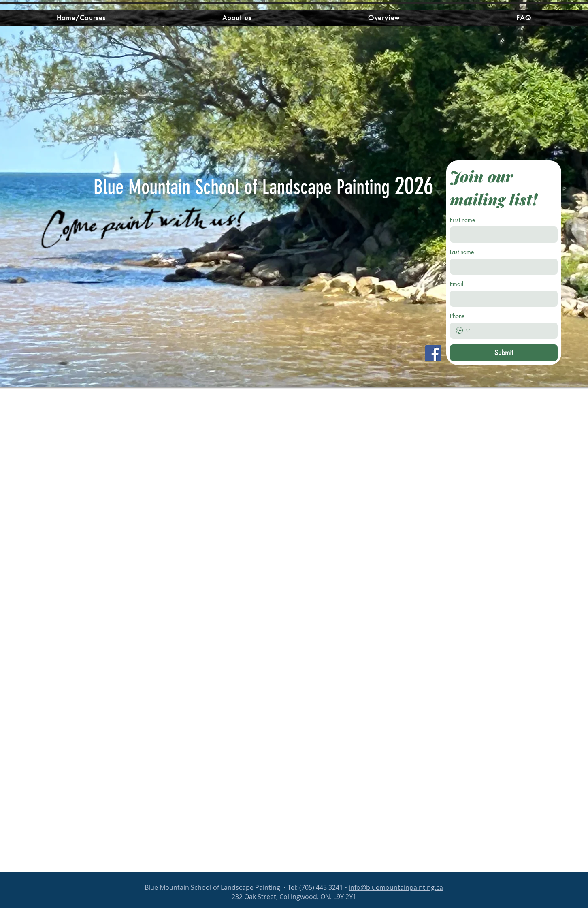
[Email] (501, 299)
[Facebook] (433, 353)
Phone (457, 316)
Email (457, 284)
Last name (462, 252)
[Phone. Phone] (512, 331)
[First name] (501, 235)
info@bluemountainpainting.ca (396, 887)
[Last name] (501, 267)
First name (462, 220)
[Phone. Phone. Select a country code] (463, 331)
